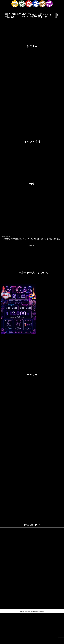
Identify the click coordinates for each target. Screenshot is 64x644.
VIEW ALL (32, 276)
